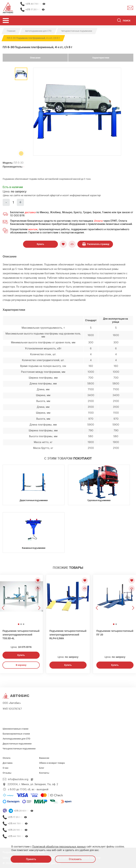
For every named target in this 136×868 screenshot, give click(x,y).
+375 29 (24, 811)
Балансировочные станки (16, 734)
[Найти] (119, 21)
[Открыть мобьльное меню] (6, 20)
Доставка (8, 763)
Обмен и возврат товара (52, 763)
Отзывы (7, 773)
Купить (40, 244)
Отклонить (75, 859)
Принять (31, 859)
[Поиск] (125, 21)
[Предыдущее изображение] (97, 598)
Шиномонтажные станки (15, 729)
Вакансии (44, 758)
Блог (42, 768)
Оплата (98, 221)
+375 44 (36, 4)
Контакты (44, 773)
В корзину (21, 665)
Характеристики (101, 58)
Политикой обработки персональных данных (59, 847)
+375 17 (35, 10)
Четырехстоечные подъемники (19, 749)
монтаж (33, 229)
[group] (77, 112)
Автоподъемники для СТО (16, 739)
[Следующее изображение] (39, 598)
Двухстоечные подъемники (17, 744)
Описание (35, 58)
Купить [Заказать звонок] (21, 655)
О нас (6, 768)
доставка (30, 212)
